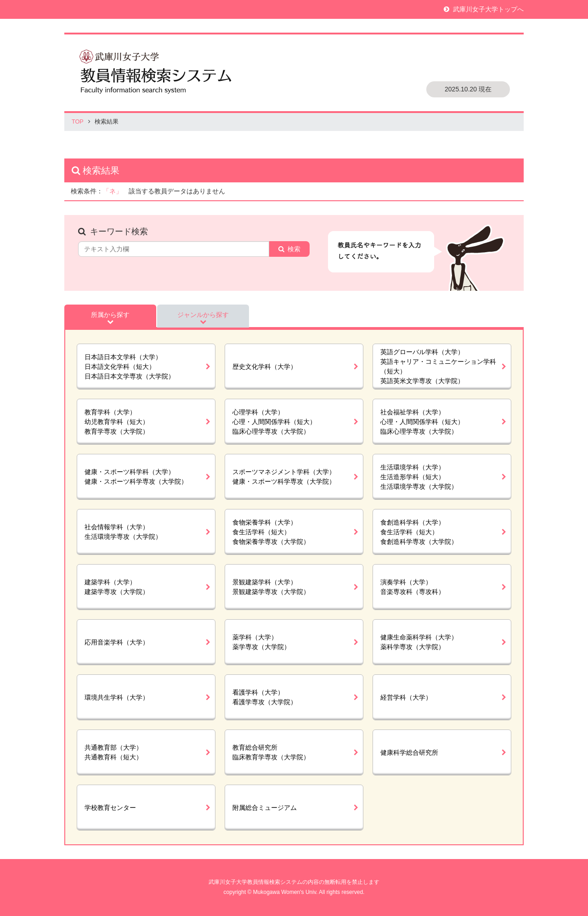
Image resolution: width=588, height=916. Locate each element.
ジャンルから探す (203, 315)
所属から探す (110, 315)
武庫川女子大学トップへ (488, 9)
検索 (294, 249)
